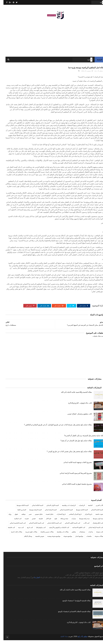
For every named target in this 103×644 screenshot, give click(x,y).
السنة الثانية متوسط (78, 513)
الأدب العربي (96, 509)
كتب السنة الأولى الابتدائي (69, 527)
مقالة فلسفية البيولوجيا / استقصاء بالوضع (73, 604)
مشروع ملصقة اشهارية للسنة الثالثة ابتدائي (73, 488)
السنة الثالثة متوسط (19, 509)
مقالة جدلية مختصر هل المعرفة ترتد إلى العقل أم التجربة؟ (81, 439)
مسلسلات (79, 536)
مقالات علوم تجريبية (28, 536)
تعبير (27, 518)
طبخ (52, 522)
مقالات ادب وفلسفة (59, 536)
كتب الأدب (83, 527)
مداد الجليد (61, 640)
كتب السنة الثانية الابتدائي (33, 527)
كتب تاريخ (26, 531)
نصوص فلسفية (36, 540)
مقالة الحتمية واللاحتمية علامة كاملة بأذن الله (73, 396)
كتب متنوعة (96, 536)
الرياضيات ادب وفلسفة (65, 509)
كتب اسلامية (14, 522)
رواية (7, 518)
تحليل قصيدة (46, 518)
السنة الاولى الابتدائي (49, 509)
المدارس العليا (18, 513)
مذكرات (87, 536)
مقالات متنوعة (95, 540)
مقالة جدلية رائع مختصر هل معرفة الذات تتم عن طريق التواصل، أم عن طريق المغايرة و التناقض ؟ (54, 428)
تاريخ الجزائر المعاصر (72, 518)
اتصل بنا (34, 581)
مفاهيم (70, 536)
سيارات (70, 522)
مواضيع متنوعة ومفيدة (50, 540)
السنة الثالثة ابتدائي (34, 509)
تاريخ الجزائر (85, 518)
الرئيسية (96, 62)
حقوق (13, 518)
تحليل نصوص (35, 518)
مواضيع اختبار (76, 540)
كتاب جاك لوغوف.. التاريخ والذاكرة (77, 407)
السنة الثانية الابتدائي (94, 513)
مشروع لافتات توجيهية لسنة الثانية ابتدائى (74, 466)
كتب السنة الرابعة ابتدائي (92, 531)
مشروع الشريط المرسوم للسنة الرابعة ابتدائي (72, 477)
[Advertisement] (52, 38)
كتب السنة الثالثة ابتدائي (51, 527)
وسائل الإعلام (25, 540)
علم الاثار (45, 522)
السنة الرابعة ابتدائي (47, 513)
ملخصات (85, 540)
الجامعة (87, 509)
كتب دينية (18, 531)
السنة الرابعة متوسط (32, 513)
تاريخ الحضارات (58, 518)
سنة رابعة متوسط (81, 522)
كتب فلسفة (8, 531)
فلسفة (37, 522)
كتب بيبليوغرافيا (37, 531)
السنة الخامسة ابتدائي (63, 513)
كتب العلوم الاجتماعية (75, 531)
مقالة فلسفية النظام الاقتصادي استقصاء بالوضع (71, 615)
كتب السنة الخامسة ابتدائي (14, 527)
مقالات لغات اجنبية (13, 536)
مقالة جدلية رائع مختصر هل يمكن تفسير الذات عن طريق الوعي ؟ (66, 455)
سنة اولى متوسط (95, 522)
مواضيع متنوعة (64, 540)
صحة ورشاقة (61, 522)
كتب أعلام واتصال (94, 527)
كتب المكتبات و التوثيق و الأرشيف (56, 531)
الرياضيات (78, 509)
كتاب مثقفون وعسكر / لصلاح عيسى (76, 418)
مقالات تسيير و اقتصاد (44, 536)
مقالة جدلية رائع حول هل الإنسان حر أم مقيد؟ (73, 444)
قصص (30, 522)
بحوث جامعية (96, 518)
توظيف (20, 518)
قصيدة (23, 522)
